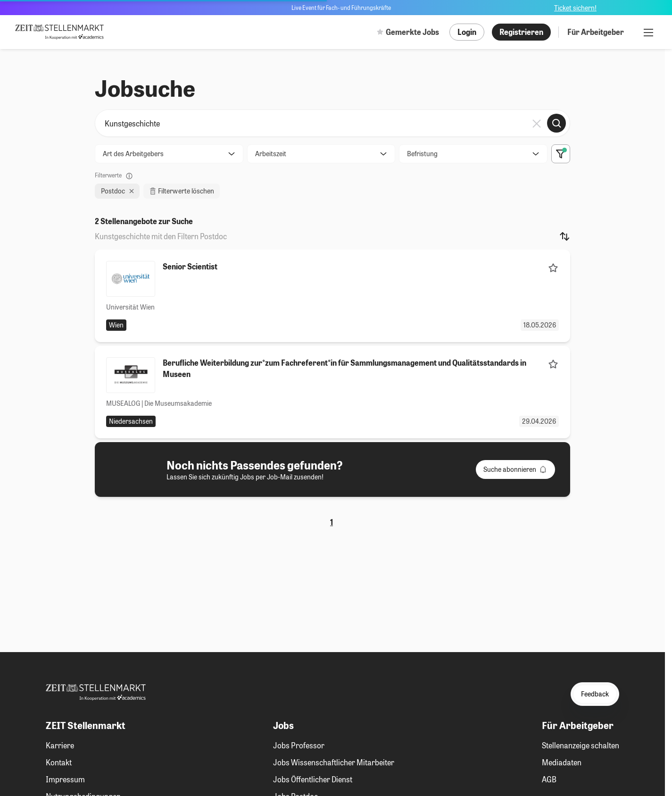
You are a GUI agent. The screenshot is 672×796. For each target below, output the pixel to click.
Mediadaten (562, 762)
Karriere (60, 745)
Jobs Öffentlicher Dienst (313, 779)
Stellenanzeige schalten (581, 745)
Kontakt (59, 762)
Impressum (65, 779)
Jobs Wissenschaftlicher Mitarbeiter (334, 762)
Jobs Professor (299, 745)
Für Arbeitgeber (596, 32)
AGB (549, 779)
